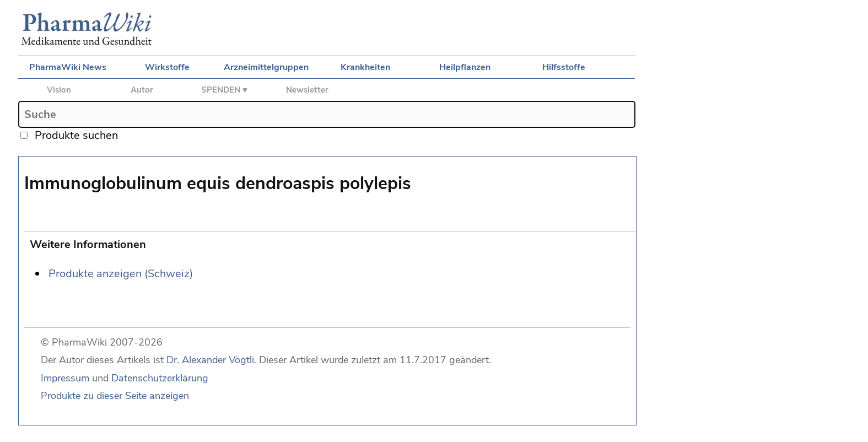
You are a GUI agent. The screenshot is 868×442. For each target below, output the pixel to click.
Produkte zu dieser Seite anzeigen (115, 396)
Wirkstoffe (167, 67)
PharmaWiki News (68, 67)
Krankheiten (365, 67)
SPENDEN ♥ (224, 90)
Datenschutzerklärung (160, 378)
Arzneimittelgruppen (266, 67)
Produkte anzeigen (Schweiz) (121, 274)
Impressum (65, 378)
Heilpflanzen (465, 67)
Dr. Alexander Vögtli (210, 360)
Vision (59, 90)
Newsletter (307, 90)
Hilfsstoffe (564, 67)
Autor (142, 90)
